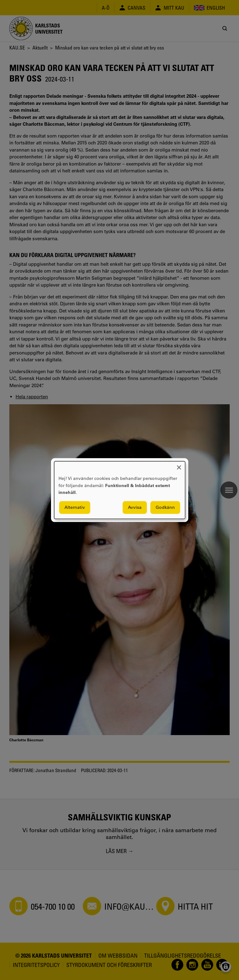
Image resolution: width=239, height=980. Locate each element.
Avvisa (135, 507)
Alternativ (75, 507)
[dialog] (120, 490)
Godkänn (165, 507)
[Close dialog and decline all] (179, 465)
